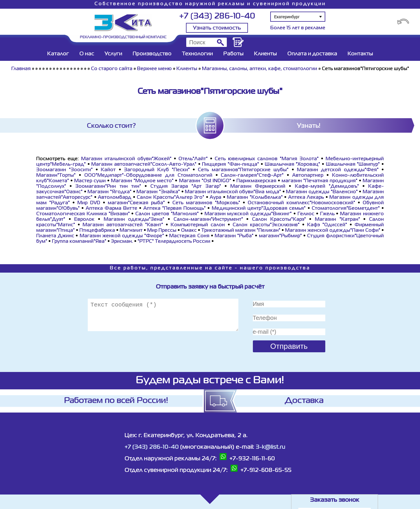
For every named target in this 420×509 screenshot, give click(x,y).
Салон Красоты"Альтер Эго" (170, 198)
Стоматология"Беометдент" (346, 209)
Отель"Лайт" (193, 159)
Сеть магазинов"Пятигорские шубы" (243, 170)
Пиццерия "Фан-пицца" (230, 165)
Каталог (58, 54)
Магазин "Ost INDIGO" (205, 181)
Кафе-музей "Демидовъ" (327, 187)
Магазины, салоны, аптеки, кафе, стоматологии (260, 69)
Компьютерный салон (198, 225)
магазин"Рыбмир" (280, 236)
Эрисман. (122, 242)
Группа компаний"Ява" (79, 242)
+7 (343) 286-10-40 (217, 16)
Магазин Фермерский (258, 187)
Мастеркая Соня (189, 236)
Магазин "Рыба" (234, 236)
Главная (21, 69)
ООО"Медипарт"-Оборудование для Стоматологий (148, 176)
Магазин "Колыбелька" (255, 198)
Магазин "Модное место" (142, 181)
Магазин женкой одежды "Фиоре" (122, 236)
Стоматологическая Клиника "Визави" (83, 214)
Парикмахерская (256, 181)
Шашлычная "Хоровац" (293, 165)
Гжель (327, 214)
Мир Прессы (162, 231)
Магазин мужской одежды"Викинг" (248, 214)
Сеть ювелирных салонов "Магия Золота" (267, 159)
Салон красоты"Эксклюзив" (266, 225)
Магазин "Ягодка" (109, 192)
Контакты (360, 54)
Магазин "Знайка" (158, 192)
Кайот (108, 170)
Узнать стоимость (217, 28)
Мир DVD (89, 203)
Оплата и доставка (312, 54)
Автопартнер (308, 176)
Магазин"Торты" (56, 176)
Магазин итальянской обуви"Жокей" (126, 159)
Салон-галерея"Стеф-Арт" (252, 176)
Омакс (189, 231)
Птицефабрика (97, 231)
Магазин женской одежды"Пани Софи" (333, 231)
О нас (87, 54)
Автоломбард (115, 198)
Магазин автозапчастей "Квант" (123, 225)
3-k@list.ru (271, 447)
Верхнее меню (154, 69)
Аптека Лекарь (306, 198)
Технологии (197, 54)
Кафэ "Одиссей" (327, 225)
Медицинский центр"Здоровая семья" (259, 209)
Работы (233, 54)
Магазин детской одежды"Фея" (338, 170)
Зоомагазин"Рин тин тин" (108, 187)
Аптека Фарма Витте (112, 209)
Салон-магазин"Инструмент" (208, 220)
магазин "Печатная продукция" (319, 181)
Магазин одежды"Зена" (134, 220)
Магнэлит (131, 231)
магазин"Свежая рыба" (136, 203)
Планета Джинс (55, 236)
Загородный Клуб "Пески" (157, 170)
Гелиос (306, 214)
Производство (152, 54)
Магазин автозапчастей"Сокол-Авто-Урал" (144, 165)
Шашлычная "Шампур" (353, 165)
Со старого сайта (112, 69)
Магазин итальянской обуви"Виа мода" (233, 192)
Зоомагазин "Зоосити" (64, 170)
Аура (216, 198)
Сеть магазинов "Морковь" (206, 203)
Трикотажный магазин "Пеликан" (241, 231)
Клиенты (265, 54)
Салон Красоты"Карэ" (279, 220)
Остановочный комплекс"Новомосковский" (301, 203)
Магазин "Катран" (337, 220)
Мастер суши (90, 181)
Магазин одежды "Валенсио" (322, 192)
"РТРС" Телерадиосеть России (174, 242)
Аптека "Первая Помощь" (175, 209)
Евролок (84, 220)
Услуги (113, 54)
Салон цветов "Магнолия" (167, 214)
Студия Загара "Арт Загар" (186, 187)
